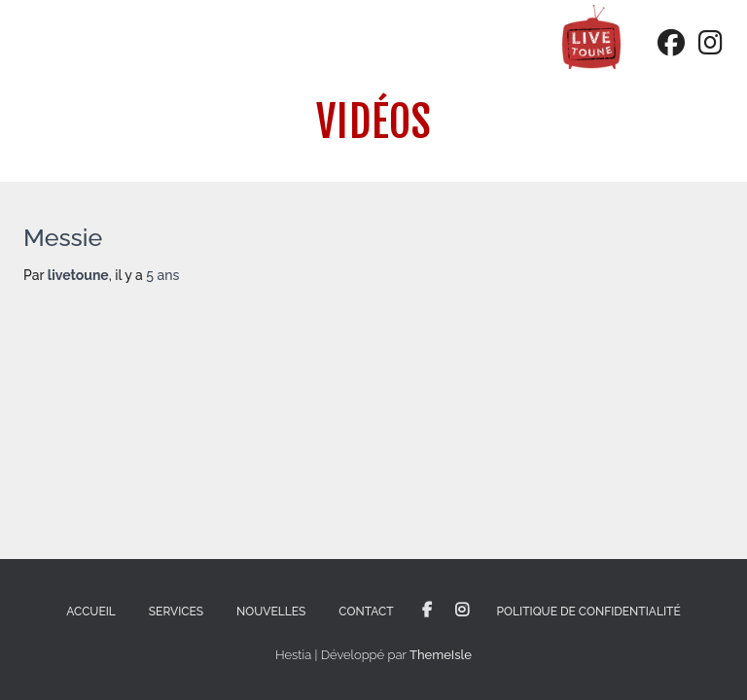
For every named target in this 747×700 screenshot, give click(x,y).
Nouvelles (271, 612)
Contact (366, 612)
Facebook (427, 611)
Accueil (91, 612)
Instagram (462, 611)
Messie (63, 237)
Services (176, 612)
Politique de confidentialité (589, 612)
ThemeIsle (441, 655)
